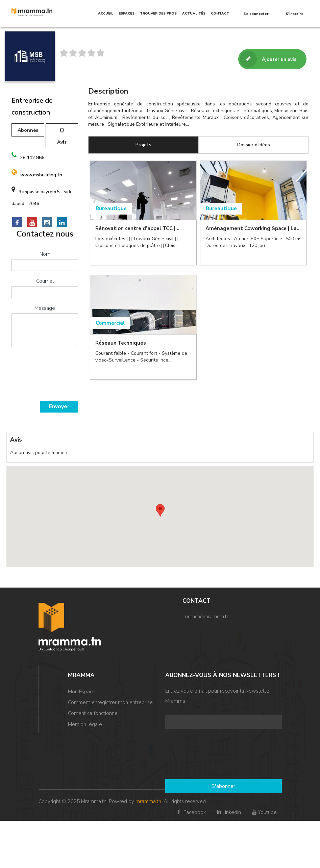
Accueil (106, 14)
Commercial (110, 323)
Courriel (45, 281)
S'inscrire (294, 14)
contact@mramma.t (205, 617)
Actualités (194, 14)
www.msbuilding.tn (41, 175)
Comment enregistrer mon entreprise (110, 702)
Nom (45, 254)
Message (45, 308)
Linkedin (228, 812)
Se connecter (256, 14)
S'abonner (223, 786)
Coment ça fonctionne (93, 713)
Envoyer (59, 406)
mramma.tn (148, 801)
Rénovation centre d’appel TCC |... (137, 228)
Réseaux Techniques (121, 343)
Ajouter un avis (268, 59)
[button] (160, 510)
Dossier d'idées (254, 145)
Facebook (191, 812)
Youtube (264, 812)
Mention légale (85, 724)
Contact (220, 14)
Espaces (127, 14)
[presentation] (39, 376)
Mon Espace (82, 692)
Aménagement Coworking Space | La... (253, 228)
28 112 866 (32, 158)
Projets (143, 145)
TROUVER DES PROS (158, 14)
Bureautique (111, 208)
